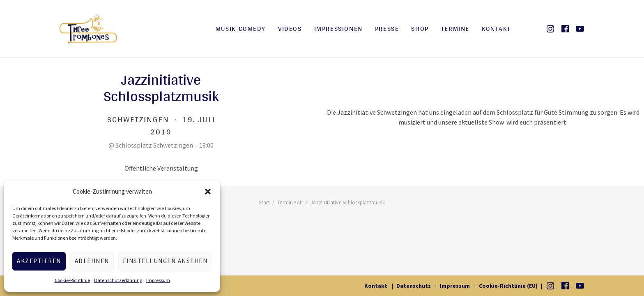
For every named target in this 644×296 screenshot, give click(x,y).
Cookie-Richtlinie (72, 280)
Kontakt (496, 29)
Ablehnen (92, 261)
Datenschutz (414, 286)
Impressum (158, 280)
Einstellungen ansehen (165, 261)
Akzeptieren (39, 261)
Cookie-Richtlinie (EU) (508, 286)
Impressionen (338, 29)
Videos (290, 29)
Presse (387, 29)
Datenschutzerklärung (118, 280)
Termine (455, 29)
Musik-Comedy (241, 29)
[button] (208, 192)
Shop (420, 29)
